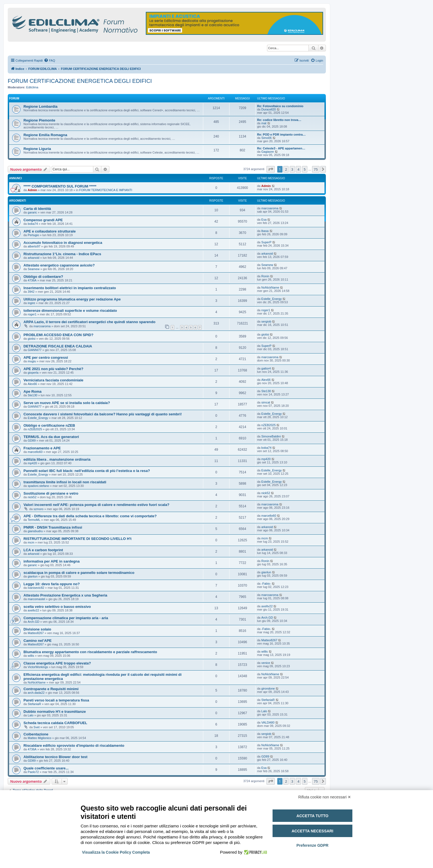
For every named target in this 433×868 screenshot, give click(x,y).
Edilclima (32, 87)
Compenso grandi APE (43, 220)
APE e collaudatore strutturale (50, 231)
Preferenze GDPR (312, 845)
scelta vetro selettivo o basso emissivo (57, 607)
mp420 (32, 463)
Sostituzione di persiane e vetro (51, 493)
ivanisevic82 (36, 588)
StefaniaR (34, 704)
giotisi (31, 339)
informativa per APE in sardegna (52, 561)
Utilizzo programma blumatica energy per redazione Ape (72, 299)
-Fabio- (266, 584)
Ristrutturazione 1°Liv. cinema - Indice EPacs (62, 254)
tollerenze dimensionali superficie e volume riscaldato (70, 311)
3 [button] (292, 169)
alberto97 (34, 246)
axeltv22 (33, 610)
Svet (36, 727)
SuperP (266, 242)
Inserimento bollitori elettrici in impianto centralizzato (70, 288)
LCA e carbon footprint (43, 550)
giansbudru (35, 531)
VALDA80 (268, 722)
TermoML (34, 520)
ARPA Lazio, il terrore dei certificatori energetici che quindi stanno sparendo (89, 322)
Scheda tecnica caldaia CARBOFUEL (55, 723)
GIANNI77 (35, 350)
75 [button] (316, 169)
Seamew (34, 269)
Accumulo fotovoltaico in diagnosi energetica (63, 243)
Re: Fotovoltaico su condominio (280, 106)
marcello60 (35, 452)
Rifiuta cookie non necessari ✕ (325, 797)
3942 (31, 292)
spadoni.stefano (38, 486)
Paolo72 (33, 772)
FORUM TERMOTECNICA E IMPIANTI (106, 190)
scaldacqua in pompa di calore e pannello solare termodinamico (79, 573)
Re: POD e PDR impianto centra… (281, 134)
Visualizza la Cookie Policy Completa (116, 852)
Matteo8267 (36, 633)
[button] (271, 169)
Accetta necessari (312, 831)
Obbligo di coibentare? (43, 277)
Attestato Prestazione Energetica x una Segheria (65, 595)
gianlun (32, 576)
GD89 (32, 440)
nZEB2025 (35, 429)
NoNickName (270, 287)
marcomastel (36, 599)
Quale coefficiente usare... (46, 768)
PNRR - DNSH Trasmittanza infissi (53, 527)
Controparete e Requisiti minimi (51, 689)
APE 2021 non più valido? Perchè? (53, 369)
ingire (31, 303)
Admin (32, 190)
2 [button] (286, 169)
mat (264, 123)
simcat (266, 402)
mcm (31, 542)
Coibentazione (36, 734)
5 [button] (305, 169)
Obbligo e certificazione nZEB (49, 425)
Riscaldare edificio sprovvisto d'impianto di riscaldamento (74, 746)
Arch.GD (33, 622)
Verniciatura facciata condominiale (53, 380)
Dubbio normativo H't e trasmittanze (55, 712)
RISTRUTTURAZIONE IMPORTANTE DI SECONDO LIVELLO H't (77, 539)
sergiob (266, 321)
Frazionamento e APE (42, 448)
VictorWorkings (38, 667)
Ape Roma (32, 391)
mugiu (32, 361)
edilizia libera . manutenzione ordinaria (57, 459)
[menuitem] (49, 60)
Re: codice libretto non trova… (279, 120)
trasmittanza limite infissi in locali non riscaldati (65, 482)
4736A (32, 280)
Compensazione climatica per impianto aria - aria (66, 618)
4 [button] (298, 169)
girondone (268, 688)
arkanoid (33, 258)
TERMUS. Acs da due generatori (51, 437)
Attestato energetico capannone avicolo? (59, 265)
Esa (264, 220)
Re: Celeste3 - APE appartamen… (281, 148)
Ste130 (32, 395)
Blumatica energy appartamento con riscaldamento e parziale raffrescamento (90, 652)
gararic (32, 212)
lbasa (265, 231)
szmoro (38, 509)
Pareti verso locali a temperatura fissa (56, 700)
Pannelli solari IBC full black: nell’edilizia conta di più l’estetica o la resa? (87, 471)
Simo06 (266, 138)
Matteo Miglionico (39, 738)
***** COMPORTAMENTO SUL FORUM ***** (60, 186)
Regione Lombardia (40, 106)
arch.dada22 (36, 693)
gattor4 (266, 368)
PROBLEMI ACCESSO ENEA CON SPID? (58, 335)
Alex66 (32, 384)
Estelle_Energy (271, 299)
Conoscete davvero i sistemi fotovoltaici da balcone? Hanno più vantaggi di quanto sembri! (103, 414)
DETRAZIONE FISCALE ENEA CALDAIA (58, 346)
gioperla (33, 373)
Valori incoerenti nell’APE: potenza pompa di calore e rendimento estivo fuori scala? (96, 505)
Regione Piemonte (39, 120)
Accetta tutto (313, 816)
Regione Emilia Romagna (45, 135)
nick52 (32, 497)
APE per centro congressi (46, 358)
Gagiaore (267, 152)
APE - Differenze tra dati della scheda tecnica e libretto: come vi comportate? (90, 516)
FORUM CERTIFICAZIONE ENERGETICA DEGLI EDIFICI (80, 81)
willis (31, 656)
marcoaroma (270, 208)
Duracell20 (269, 109)
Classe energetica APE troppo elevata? (57, 663)
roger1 (32, 314)
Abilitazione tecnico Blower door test (56, 757)
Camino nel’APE (38, 641)
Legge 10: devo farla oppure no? (52, 584)
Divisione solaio (37, 629)
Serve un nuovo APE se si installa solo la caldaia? (67, 403)
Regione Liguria (37, 149)
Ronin (265, 276)
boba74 (33, 224)
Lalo (31, 715)
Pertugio (33, 235)
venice (266, 663)
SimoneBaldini (271, 436)
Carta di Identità (37, 209)
